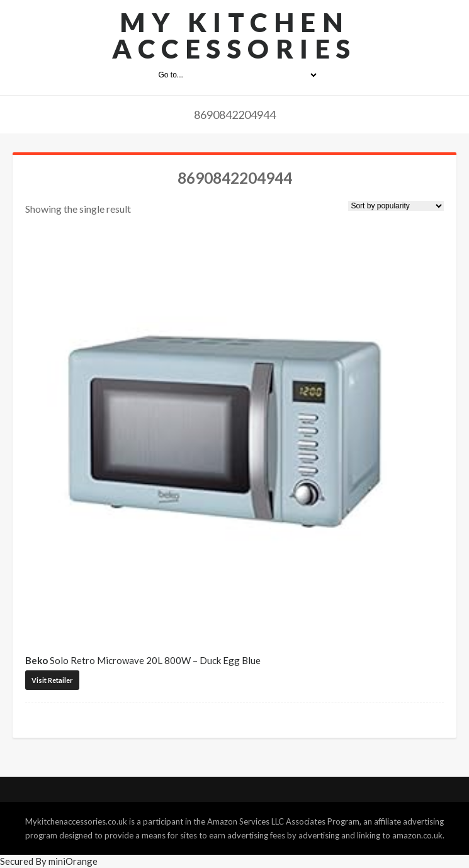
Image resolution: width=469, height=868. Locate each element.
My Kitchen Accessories (234, 35)
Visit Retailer (52, 680)
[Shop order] (396, 206)
